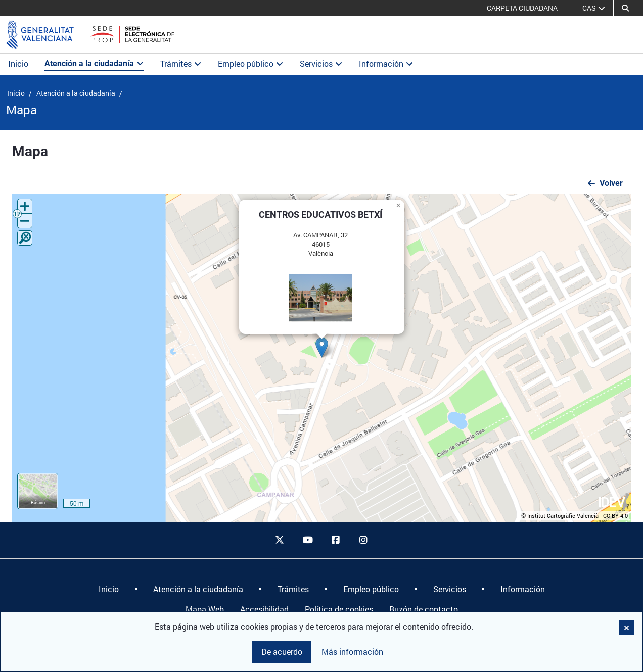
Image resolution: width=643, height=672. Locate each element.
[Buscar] (625, 8)
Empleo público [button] (251, 63)
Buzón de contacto (424, 609)
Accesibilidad (264, 609)
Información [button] (386, 63)
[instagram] (364, 540)
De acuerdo (282, 652)
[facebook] (336, 540)
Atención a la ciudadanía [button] (94, 63)
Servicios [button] (321, 63)
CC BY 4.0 (615, 516)
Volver (611, 183)
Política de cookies (339, 609)
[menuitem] (109, 589)
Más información (352, 652)
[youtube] (307, 540)
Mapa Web (205, 609)
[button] (322, 347)
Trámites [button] (181, 63)
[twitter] (280, 540)
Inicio (18, 63)
